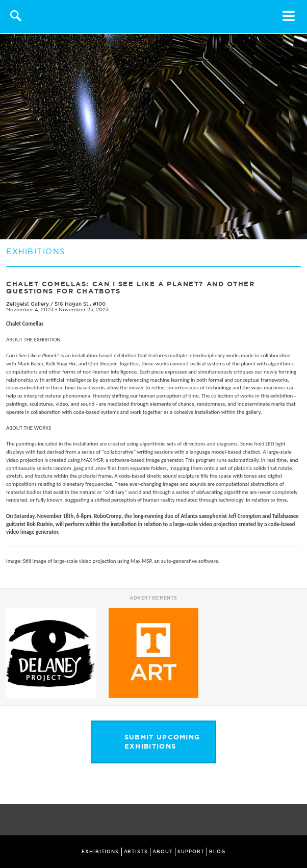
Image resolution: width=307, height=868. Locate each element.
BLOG (217, 852)
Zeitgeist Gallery (28, 304)
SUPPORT (191, 852)
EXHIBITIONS (100, 852)
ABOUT (163, 852)
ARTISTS (136, 852)
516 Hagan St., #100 (80, 304)
